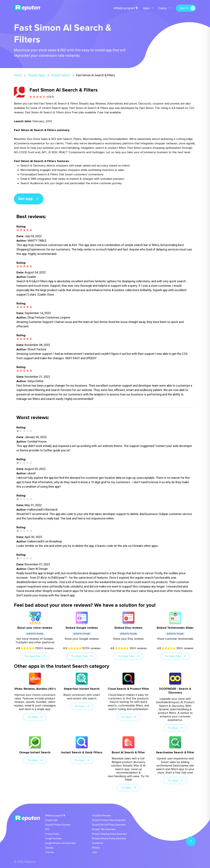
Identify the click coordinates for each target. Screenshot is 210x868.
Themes (49, 852)
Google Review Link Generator (61, 843)
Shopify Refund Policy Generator (109, 825)
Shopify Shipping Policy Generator (109, 834)
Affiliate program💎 (126, 8)
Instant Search (61, 75)
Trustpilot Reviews (101, 816)
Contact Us (98, 843)
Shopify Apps (37, 75)
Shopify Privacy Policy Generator (109, 820)
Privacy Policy (52, 834)
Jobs (94, 852)
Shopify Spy (51, 820)
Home (18, 75)
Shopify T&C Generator (104, 829)
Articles (96, 848)
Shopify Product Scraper (58, 825)
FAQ (47, 829)
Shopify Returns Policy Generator (109, 838)
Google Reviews (53, 838)
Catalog (49, 848)
